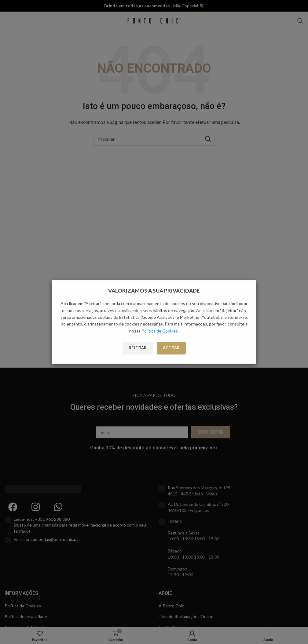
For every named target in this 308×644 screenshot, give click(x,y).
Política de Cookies (160, 331)
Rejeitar (138, 348)
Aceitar (171, 348)
